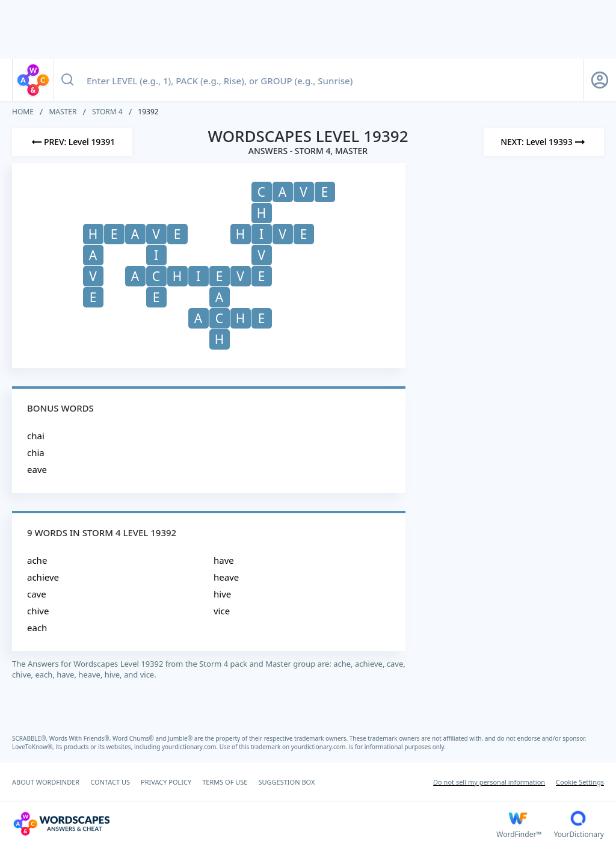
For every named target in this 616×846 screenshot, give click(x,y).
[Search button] (67, 80)
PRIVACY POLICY (166, 782)
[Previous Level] (72, 142)
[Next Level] (544, 142)
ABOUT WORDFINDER (46, 782)
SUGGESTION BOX (286, 782)
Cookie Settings (580, 782)
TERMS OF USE (225, 782)
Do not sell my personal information (489, 782)
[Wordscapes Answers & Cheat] (254, 824)
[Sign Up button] (600, 80)
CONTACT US (110, 782)
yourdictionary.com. (191, 747)
